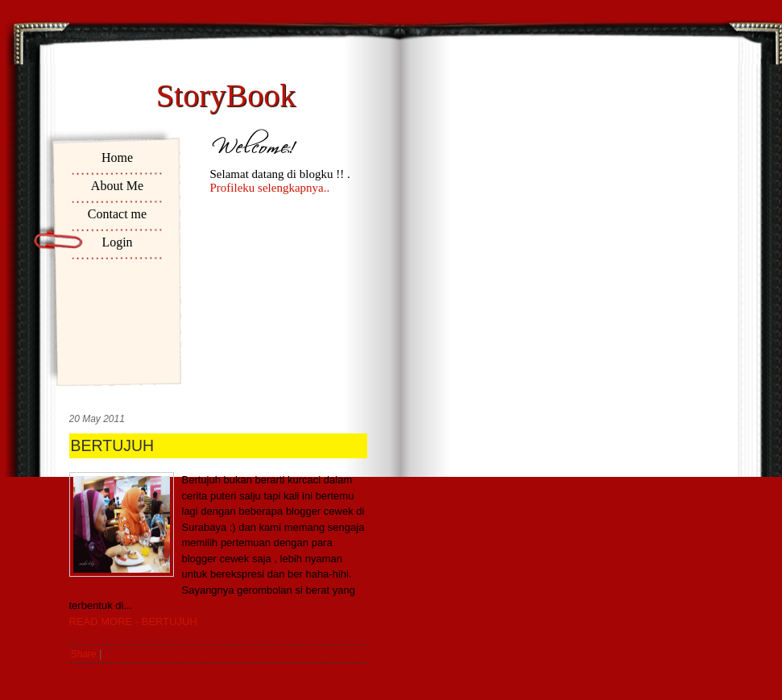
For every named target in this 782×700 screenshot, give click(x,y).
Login (117, 242)
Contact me (117, 214)
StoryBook (226, 95)
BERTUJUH (113, 445)
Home (117, 157)
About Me (117, 186)
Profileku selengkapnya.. (270, 188)
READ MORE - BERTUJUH (133, 621)
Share (84, 654)
